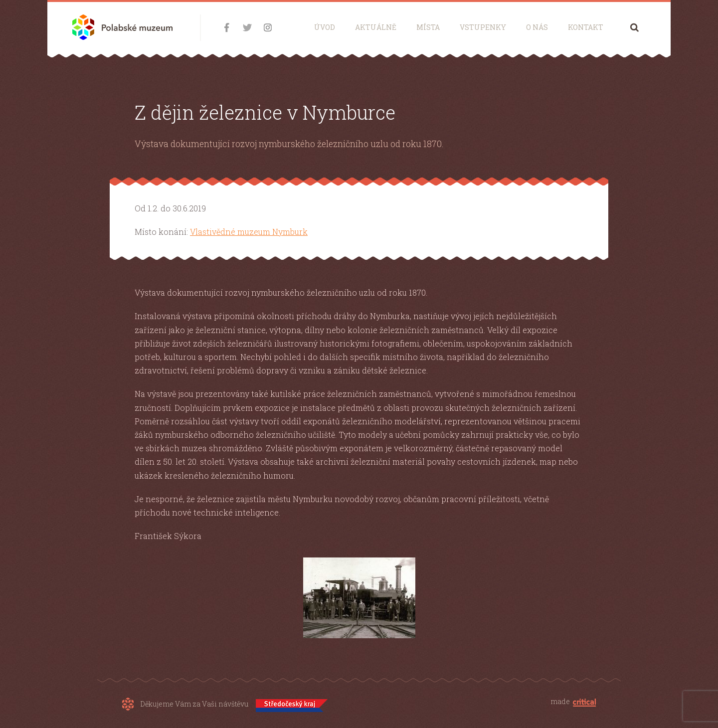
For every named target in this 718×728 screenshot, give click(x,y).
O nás (537, 27)
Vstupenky (483, 27)
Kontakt (586, 27)
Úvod (325, 27)
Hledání (634, 27)
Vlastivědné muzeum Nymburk (249, 232)
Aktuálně (376, 27)
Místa (428, 27)
